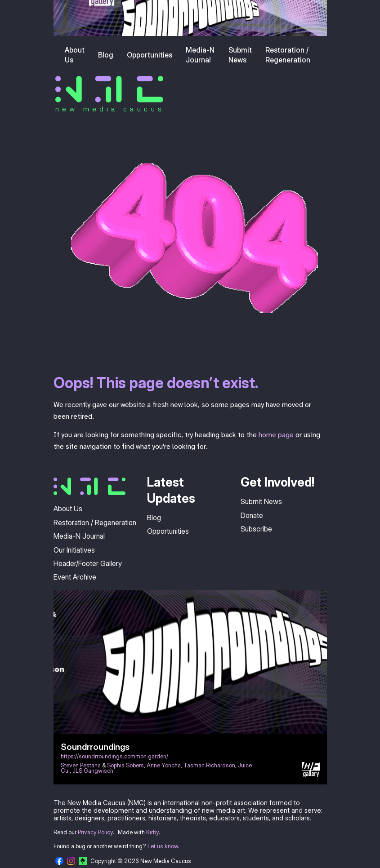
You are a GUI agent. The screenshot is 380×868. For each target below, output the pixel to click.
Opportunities (150, 55)
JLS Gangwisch (93, 771)
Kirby (152, 832)
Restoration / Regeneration (288, 55)
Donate (252, 515)
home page (276, 435)
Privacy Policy (95, 832)
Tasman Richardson (209, 765)
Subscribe (256, 529)
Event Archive (75, 577)
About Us (75, 55)
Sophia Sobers (125, 765)
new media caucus (110, 109)
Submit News (240, 55)
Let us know (163, 846)
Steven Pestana (81, 765)
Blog (106, 55)
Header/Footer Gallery (88, 563)
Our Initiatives (74, 550)
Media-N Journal (200, 55)
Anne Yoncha (164, 765)
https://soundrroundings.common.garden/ (114, 756)
